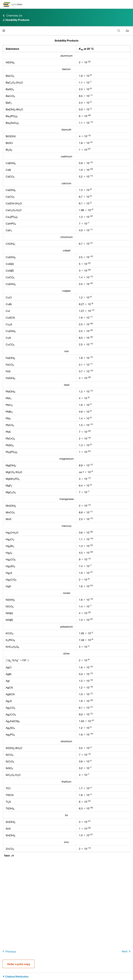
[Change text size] (127, 31)
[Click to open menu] (4, 31)
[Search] (119, 31)
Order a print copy (19, 964)
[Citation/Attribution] (66, 977)
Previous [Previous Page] (9, 951)
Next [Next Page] (127, 951)
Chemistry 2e (12, 16)
